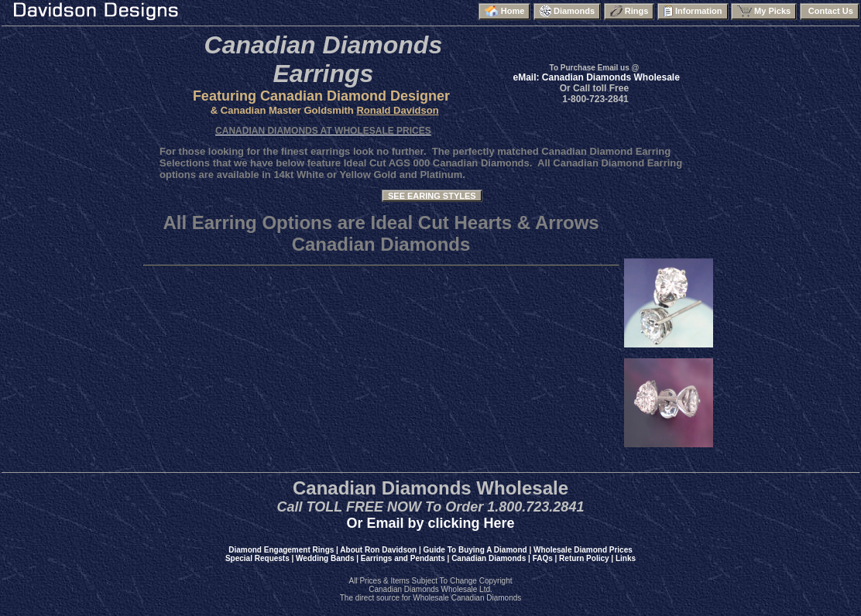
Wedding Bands (325, 558)
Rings (629, 11)
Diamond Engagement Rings (281, 550)
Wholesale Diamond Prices (583, 550)
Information (693, 11)
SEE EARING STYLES (432, 196)
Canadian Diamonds (489, 558)
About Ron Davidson (378, 550)
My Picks (764, 11)
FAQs (543, 558)
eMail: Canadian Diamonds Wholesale (596, 77)
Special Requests (257, 558)
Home (505, 11)
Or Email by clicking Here (430, 523)
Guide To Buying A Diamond (475, 550)
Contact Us (830, 11)
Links (626, 558)
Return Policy (584, 558)
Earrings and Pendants (403, 558)
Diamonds (567, 11)
